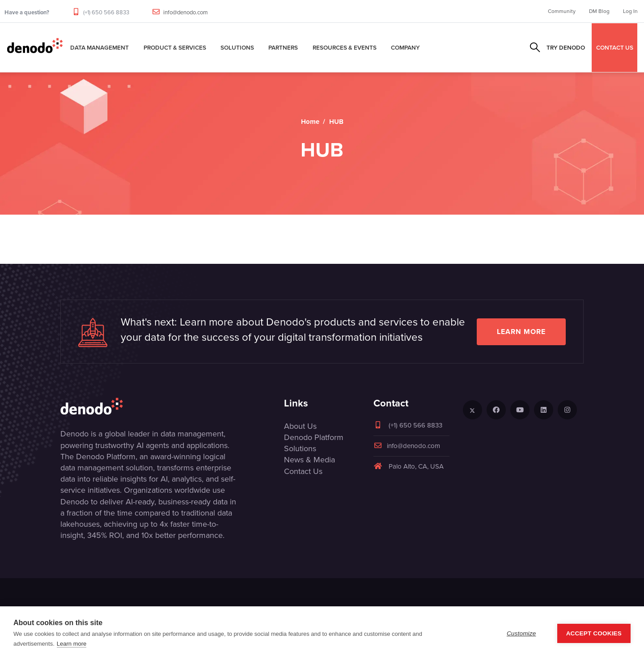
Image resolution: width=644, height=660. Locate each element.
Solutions (237, 47)
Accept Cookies (594, 633)
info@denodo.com (186, 12)
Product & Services (175, 47)
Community (562, 11)
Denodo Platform (314, 437)
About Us (300, 426)
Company (405, 47)
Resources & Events (345, 47)
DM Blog (599, 11)
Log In (630, 11)
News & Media (309, 460)
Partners (283, 47)
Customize (521, 633)
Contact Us (303, 471)
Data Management (100, 47)
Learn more (521, 332)
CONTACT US (615, 47)
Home (310, 122)
